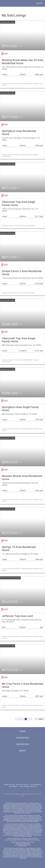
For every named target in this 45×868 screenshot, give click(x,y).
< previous (20, 719)
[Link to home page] (4, 3)
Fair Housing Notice (28, 786)
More (39, 3)
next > (41, 719)
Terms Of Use (9, 785)
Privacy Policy (22, 785)
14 (36, 719)
